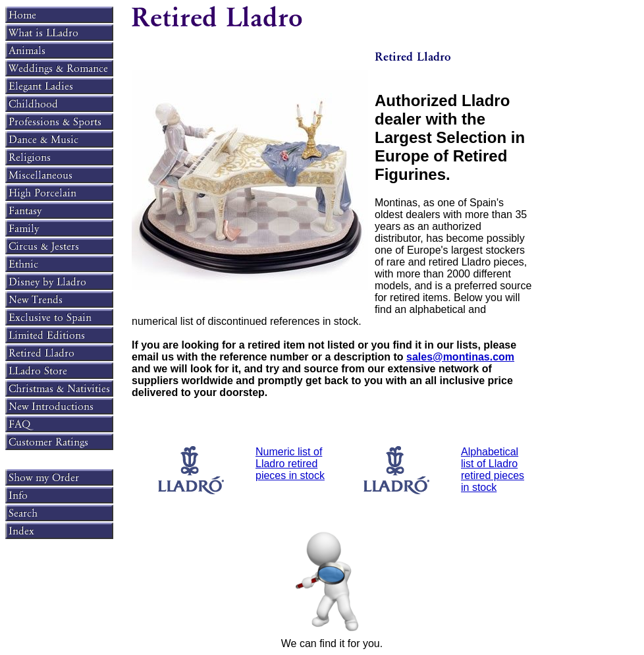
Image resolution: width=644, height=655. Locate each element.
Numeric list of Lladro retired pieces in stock (290, 464)
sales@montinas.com (460, 357)
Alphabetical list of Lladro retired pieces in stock (493, 470)
